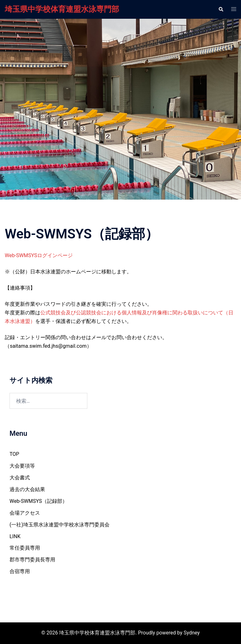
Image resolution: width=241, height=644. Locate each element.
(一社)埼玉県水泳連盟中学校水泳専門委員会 (60, 525)
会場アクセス (25, 513)
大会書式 (20, 478)
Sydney (192, 633)
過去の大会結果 (27, 489)
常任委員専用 (25, 548)
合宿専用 (20, 571)
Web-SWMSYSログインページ (39, 255)
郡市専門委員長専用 (32, 560)
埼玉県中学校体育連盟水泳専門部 (62, 9)
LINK (15, 536)
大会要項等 (22, 466)
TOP (14, 454)
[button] (221, 9)
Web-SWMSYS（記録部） (38, 501)
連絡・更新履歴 (120, 119)
